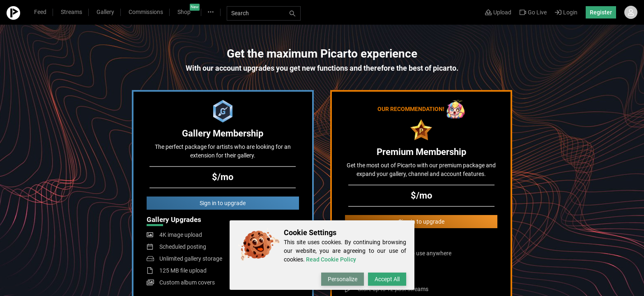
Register (601, 12)
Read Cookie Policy (331, 259)
